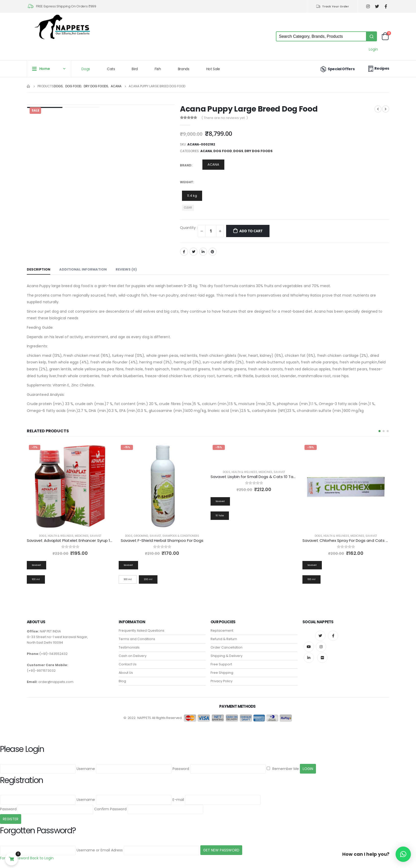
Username (86, 765)
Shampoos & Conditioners (273, 536)
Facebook (184, 252)
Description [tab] (39, 269)
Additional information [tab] (83, 269)
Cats (111, 69)
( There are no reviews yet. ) (225, 118)
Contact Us (128, 661)
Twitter (193, 252)
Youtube (309, 643)
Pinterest (213, 252)
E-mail (178, 796)
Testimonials (129, 644)
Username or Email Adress (100, 847)
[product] (70, 486)
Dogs (86, 69)
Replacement (222, 627)
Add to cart (251, 231)
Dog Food (223, 151)
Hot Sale (213, 69)
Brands (184, 69)
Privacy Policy (222, 677)
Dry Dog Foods (259, 151)
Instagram (321, 643)
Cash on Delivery (133, 652)
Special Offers (337, 69)
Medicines (82, 536)
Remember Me (283, 765)
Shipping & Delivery (227, 652)
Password (181, 765)
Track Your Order (332, 6)
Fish (158, 69)
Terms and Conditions (137, 635)
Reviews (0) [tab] (126, 269)
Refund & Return (224, 635)
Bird (135, 69)
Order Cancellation (227, 644)
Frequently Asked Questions (142, 627)
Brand (186, 165)
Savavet (96, 536)
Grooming (233, 536)
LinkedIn (203, 252)
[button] (380, 431)
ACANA (206, 151)
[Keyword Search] (321, 36)
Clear (188, 208)
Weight (187, 182)
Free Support (221, 661)
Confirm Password (110, 805)
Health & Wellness (61, 536)
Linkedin (309, 654)
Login (373, 49)
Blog (122, 677)
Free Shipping (222, 669)
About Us (126, 669)
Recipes (378, 69)
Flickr (322, 654)
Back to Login (42, 854)
